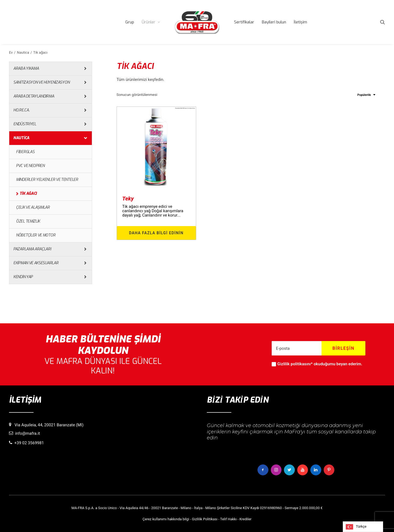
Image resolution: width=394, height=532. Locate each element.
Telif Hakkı (228, 519)
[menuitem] (130, 22)
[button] (383, 22)
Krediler (246, 519)
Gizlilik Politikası (205, 519)
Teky (128, 199)
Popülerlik (364, 95)
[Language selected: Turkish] (363, 527)
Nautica (23, 52)
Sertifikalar (244, 22)
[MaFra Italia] (197, 22)
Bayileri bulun (274, 22)
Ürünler (151, 22)
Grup (130, 22)
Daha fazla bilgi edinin (156, 233)
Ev (11, 52)
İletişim (300, 22)
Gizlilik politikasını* (295, 364)
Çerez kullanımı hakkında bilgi (166, 519)
